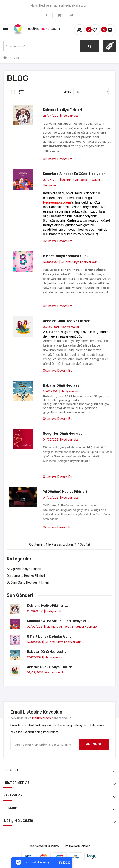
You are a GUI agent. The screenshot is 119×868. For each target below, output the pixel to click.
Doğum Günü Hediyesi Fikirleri (28, 583)
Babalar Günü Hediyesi (62, 385)
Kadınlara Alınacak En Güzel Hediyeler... (58, 621)
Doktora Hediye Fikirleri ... (47, 606)
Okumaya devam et (57, 159)
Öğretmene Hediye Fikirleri (26, 576)
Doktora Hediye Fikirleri (63, 110)
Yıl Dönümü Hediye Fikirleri (65, 492)
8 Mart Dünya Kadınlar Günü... (51, 636)
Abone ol (94, 744)
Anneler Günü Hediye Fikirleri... (51, 667)
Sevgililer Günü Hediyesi (63, 434)
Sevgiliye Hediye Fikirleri (24, 569)
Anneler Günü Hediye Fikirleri (67, 321)
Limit (67, 92)
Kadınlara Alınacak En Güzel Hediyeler (74, 174)
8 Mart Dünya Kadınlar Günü (66, 256)
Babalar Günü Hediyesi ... (47, 652)
